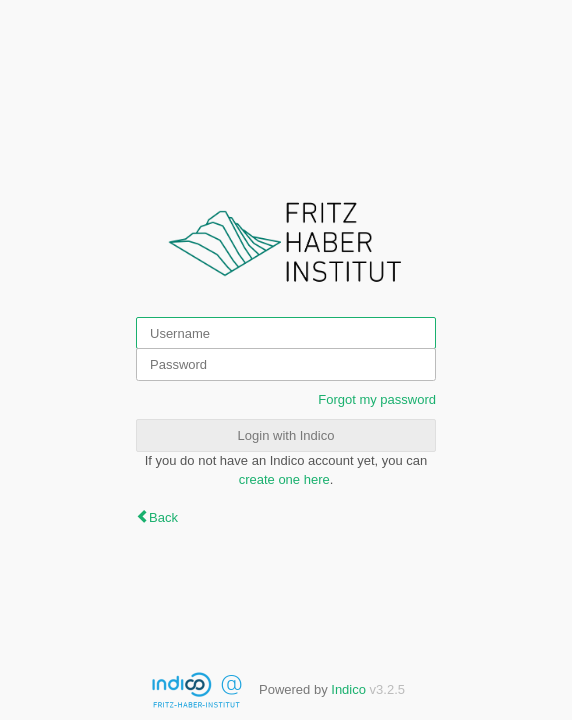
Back (163, 517)
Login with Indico (286, 435)
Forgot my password (377, 399)
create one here (284, 479)
